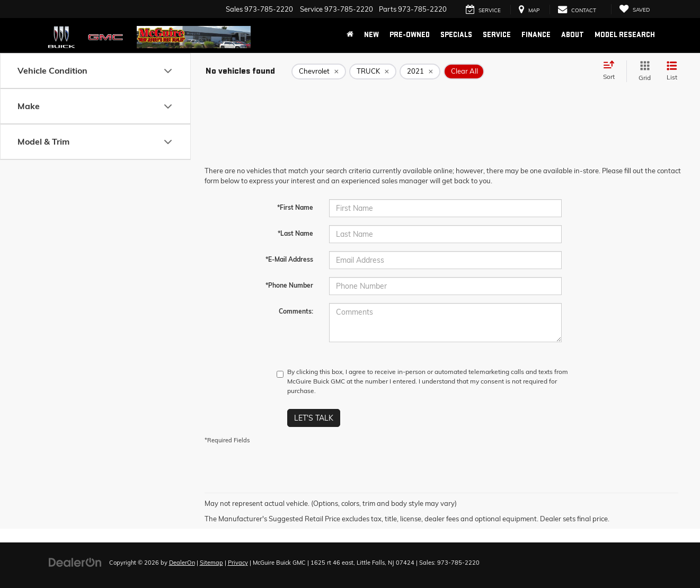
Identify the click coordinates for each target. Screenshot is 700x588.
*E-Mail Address (289, 259)
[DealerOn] (75, 562)
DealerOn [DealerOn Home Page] (182, 563)
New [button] (371, 35)
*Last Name (295, 233)
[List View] (672, 71)
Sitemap (211, 563)
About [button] (573, 35)
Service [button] (497, 35)
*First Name (295, 207)
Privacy (238, 563)
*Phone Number (289, 285)
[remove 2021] (420, 72)
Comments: (296, 311)
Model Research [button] (625, 35)
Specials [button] (456, 35)
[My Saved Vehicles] (634, 9)
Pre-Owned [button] (410, 35)
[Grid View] (643, 71)
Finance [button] (536, 35)
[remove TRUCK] (373, 72)
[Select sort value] (612, 71)
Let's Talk (314, 418)
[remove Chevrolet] (319, 72)
